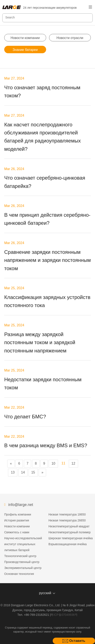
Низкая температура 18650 (67, 514)
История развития (17, 520)
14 (23, 472)
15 (33, 472)
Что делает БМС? (25, 417)
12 (73, 463)
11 (63, 463)
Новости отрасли (70, 38)
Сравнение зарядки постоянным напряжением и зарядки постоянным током (47, 260)
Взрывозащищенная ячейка (68, 544)
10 (53, 463)
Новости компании (25, 38)
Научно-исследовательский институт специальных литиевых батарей (23, 544)
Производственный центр (22, 562)
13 (13, 472)
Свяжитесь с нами (17, 532)
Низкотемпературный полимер (70, 532)
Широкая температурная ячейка (71, 538)
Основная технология (19, 574)
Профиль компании (18, 514)
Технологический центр (20, 556)
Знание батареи (25, 50)
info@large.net (21, 505)
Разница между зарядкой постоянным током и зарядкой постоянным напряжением (40, 342)
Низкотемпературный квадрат (69, 526)
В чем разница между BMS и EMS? (46, 445)
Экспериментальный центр (23, 568)
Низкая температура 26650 (67, 520)
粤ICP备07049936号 (64, 615)
